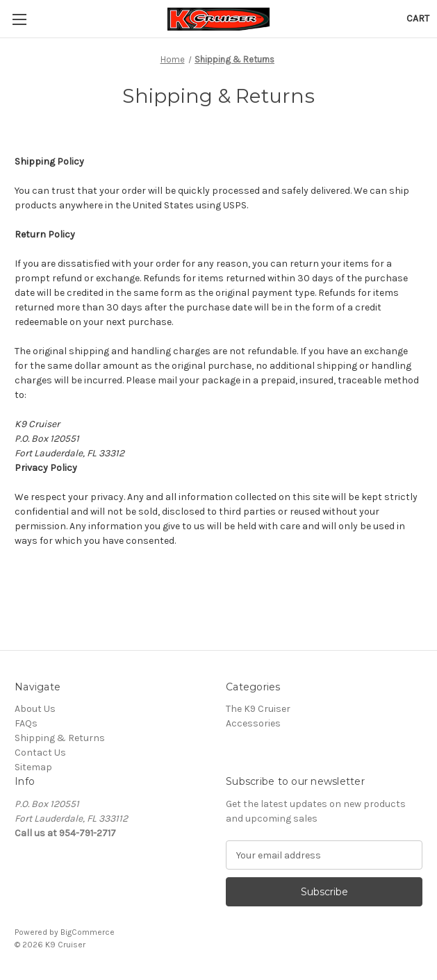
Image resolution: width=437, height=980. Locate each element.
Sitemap (33, 767)
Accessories (253, 723)
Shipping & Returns (60, 738)
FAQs (26, 723)
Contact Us (40, 753)
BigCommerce (88, 932)
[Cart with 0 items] (418, 18)
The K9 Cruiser (258, 709)
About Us (35, 709)
